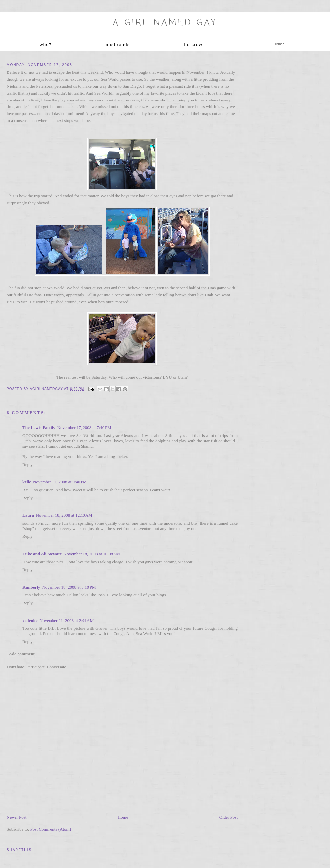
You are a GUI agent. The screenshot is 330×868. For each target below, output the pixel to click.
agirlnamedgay (47, 389)
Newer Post (16, 817)
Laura (28, 515)
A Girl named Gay (165, 23)
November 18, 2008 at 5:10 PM (69, 587)
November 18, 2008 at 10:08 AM (92, 554)
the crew (193, 45)
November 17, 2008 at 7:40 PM (84, 428)
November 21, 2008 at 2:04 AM (67, 620)
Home (123, 817)
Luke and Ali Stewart (42, 554)
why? (279, 44)
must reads (117, 45)
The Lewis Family (39, 428)
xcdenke (30, 620)
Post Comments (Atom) (51, 829)
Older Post (229, 817)
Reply (28, 464)
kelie (27, 482)
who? (46, 45)
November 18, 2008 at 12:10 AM (64, 515)
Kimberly (31, 587)
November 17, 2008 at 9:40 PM (60, 482)
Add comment (22, 654)
